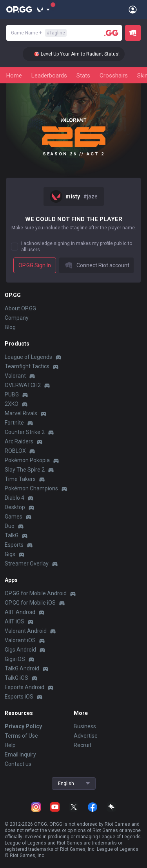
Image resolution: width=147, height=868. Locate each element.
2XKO (12, 404)
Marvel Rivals (21, 413)
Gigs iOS (15, 659)
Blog (10, 327)
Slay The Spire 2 (25, 470)
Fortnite (14, 423)
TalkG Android (22, 668)
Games (14, 517)
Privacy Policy (23, 726)
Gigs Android (20, 650)
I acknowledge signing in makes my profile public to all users (77, 247)
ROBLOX (15, 451)
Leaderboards (49, 76)
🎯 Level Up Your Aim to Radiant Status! (83, 54)
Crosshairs (114, 76)
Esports (14, 545)
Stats (83, 76)
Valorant (15, 376)
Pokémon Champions (31, 488)
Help (10, 745)
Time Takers (20, 479)
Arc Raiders (19, 441)
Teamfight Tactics (27, 366)
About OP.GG (20, 308)
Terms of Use (21, 736)
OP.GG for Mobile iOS (30, 603)
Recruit (83, 745)
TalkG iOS (16, 678)
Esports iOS (19, 697)
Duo (10, 526)
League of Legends (28, 357)
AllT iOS (15, 621)
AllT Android (20, 612)
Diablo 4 (15, 498)
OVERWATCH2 (23, 385)
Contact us (18, 764)
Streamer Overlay (27, 564)
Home (14, 76)
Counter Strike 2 (25, 432)
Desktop (15, 507)
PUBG (12, 394)
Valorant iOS (20, 640)
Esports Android (24, 687)
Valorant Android (26, 631)
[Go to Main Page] (19, 9)
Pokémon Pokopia (27, 460)
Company (17, 318)
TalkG (12, 535)
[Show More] (43, 9)
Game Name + (39, 33)
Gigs (10, 554)
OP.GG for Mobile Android (36, 593)
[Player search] (111, 33)
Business (85, 726)
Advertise (86, 736)
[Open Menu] (133, 9)
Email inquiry (20, 755)
